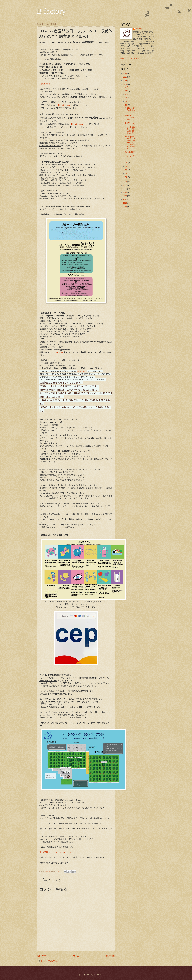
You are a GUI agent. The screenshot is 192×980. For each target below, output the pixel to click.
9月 (127, 98)
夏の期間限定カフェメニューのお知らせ (56, 852)
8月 (127, 101)
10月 (127, 94)
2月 (127, 177)
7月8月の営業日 (46, 84)
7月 (127, 105)
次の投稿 (41, 956)
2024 (125, 81)
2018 (125, 196)
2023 (125, 84)
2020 (125, 189)
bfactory (139, 29)
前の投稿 (111, 956)
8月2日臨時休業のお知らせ (130, 110)
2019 (125, 192)
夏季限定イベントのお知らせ (130, 118)
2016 (125, 203)
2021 (125, 185)
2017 (125, 199)
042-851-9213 (82, 371)
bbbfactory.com (64, 105)
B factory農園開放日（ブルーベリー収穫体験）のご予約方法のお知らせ (130, 143)
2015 (125, 207)
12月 (127, 87)
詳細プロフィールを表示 (130, 58)
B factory (51, 11)
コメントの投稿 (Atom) (50, 961)
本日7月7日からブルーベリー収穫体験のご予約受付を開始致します (130, 128)
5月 (127, 166)
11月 (127, 91)
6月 (127, 163)
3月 (127, 173)
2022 (125, 182)
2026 (125, 73)
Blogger (112, 975)
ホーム (76, 956)
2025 (125, 77)
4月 (127, 170)
